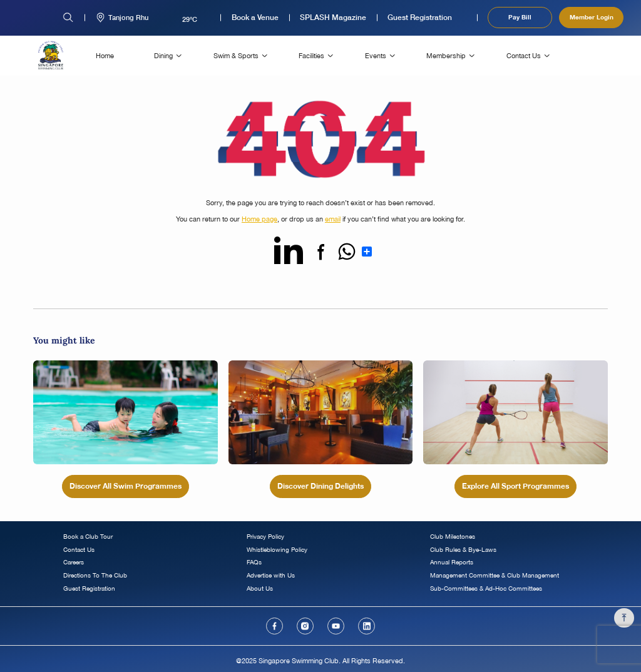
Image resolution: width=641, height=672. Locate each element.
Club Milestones (453, 537)
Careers (74, 562)
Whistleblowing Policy (277, 550)
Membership (446, 55)
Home (105, 55)
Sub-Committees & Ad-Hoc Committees (486, 588)
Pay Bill (520, 17)
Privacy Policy (265, 537)
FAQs (254, 562)
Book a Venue (255, 18)
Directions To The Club (95, 575)
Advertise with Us (271, 575)
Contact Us (524, 55)
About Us (260, 588)
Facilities (311, 55)
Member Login (592, 17)
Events (376, 55)
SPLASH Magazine (333, 18)
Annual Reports (452, 562)
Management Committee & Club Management (495, 575)
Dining (163, 55)
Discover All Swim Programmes (126, 486)
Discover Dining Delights (320, 486)
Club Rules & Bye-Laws (463, 550)
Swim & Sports (236, 55)
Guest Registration (420, 18)
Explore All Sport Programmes (515, 486)
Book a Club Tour (88, 537)
